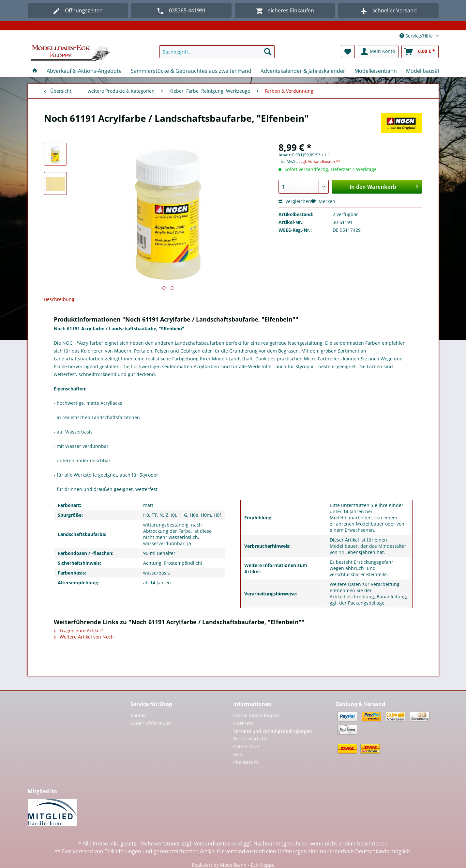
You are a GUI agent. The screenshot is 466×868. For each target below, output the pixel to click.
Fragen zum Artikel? (78, 631)
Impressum (246, 762)
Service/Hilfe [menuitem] (417, 36)
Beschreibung (59, 299)
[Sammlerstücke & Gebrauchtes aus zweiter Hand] (191, 71)
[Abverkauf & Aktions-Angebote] (84, 71)
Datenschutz (247, 746)
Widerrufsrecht (250, 739)
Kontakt (139, 715)
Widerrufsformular (151, 723)
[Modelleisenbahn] (376, 71)
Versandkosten (212, 844)
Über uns (243, 723)
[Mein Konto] (378, 52)
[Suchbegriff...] (217, 52)
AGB (238, 754)
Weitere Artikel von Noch (84, 637)
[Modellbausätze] (426, 71)
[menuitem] (217, 55)
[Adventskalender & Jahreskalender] (303, 71)
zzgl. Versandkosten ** (320, 161)
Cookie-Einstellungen (256, 715)
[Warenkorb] (420, 52)
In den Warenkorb (384, 186)
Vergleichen (295, 201)
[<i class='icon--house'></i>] (35, 71)
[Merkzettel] (348, 52)
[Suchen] (268, 52)
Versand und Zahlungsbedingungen (273, 731)
